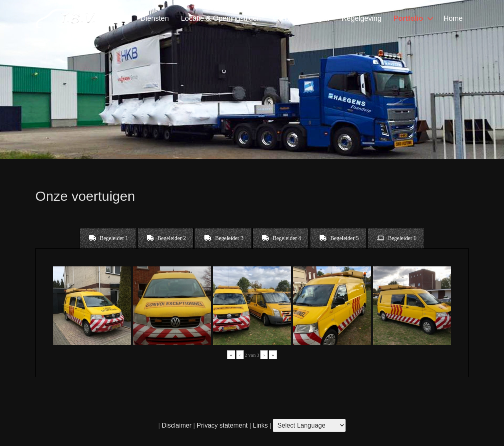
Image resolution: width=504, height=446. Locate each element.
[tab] (108, 238)
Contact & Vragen (301, 18)
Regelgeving (362, 18)
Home (453, 18)
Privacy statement (222, 425)
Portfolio (408, 18)
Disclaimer (177, 425)
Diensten (155, 18)
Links (260, 425)
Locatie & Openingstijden (221, 18)
